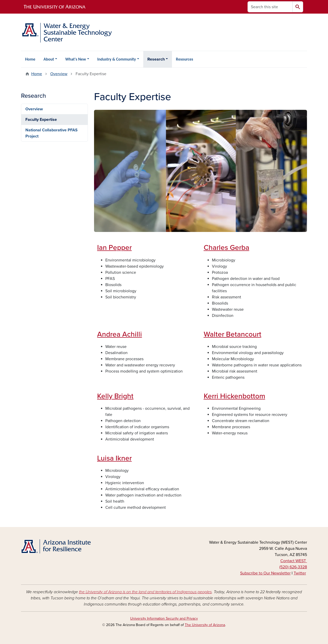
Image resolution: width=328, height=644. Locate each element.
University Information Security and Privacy (164, 618)
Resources (185, 59)
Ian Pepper (114, 248)
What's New (76, 59)
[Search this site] (270, 7)
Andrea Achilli (120, 334)
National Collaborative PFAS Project (52, 133)
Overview (59, 74)
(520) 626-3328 (293, 567)
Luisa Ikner (114, 458)
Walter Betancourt (233, 334)
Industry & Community (117, 59)
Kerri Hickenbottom (234, 396)
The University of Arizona (205, 625)
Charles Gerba (227, 248)
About (49, 59)
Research (156, 59)
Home (30, 59)
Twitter (300, 573)
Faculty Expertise (41, 120)
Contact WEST (294, 561)
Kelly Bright (115, 396)
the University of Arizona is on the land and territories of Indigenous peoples (145, 592)
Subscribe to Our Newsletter (265, 573)
